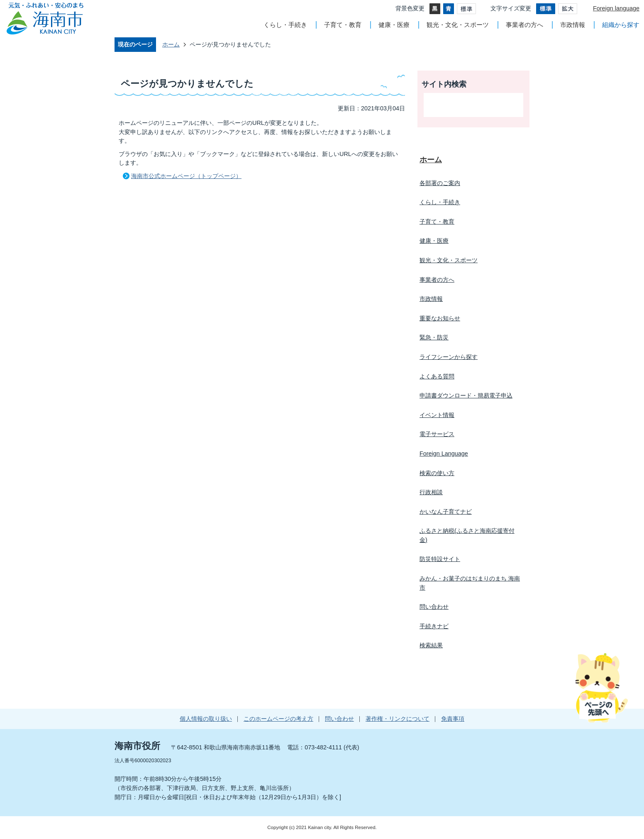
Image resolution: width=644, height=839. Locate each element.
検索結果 (431, 645)
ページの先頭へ (601, 688)
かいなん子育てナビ (446, 512)
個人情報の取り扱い (206, 719)
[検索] (465, 105)
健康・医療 (394, 25)
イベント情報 (437, 415)
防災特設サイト (440, 559)
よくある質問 (437, 376)
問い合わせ (434, 607)
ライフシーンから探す (449, 357)
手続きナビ (434, 626)
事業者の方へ (524, 25)
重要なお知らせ (440, 318)
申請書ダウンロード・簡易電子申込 (466, 395)
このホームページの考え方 (278, 719)
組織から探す (621, 25)
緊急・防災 (434, 337)
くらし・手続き (285, 25)
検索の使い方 (437, 473)
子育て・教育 (343, 25)
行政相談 (431, 492)
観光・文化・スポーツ (458, 25)
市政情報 (573, 25)
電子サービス (437, 434)
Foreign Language (444, 454)
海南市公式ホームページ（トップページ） (186, 176)
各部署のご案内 (440, 183)
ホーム (171, 44)
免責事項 (453, 719)
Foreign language (616, 8)
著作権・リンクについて (398, 719)
